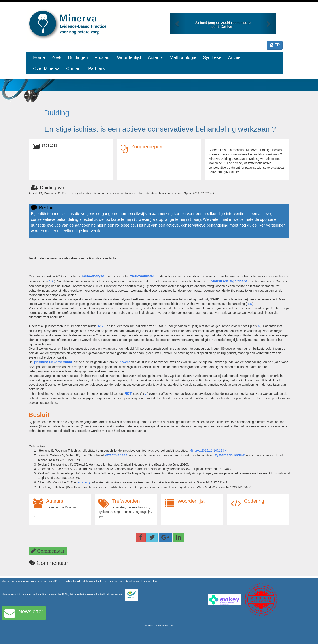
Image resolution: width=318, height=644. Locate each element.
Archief (235, 57)
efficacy (84, 482)
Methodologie (183, 57)
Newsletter (24, 613)
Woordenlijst (129, 57)
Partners (97, 68)
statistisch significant (229, 281)
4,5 (250, 304)
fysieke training (138, 507)
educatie (119, 507)
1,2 (51, 281)
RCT (102, 326)
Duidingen (78, 57)
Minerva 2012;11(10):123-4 (208, 451)
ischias (128, 512)
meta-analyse (93, 276)
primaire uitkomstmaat (53, 362)
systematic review (230, 455)
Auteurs (156, 57)
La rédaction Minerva (61, 507)
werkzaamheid (142, 276)
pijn (102, 516)
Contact (74, 68)
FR (275, 45)
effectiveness (116, 455)
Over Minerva (46, 68)
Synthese (212, 57)
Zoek (56, 57)
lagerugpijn (143, 512)
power (125, 362)
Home (39, 57)
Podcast (102, 57)
